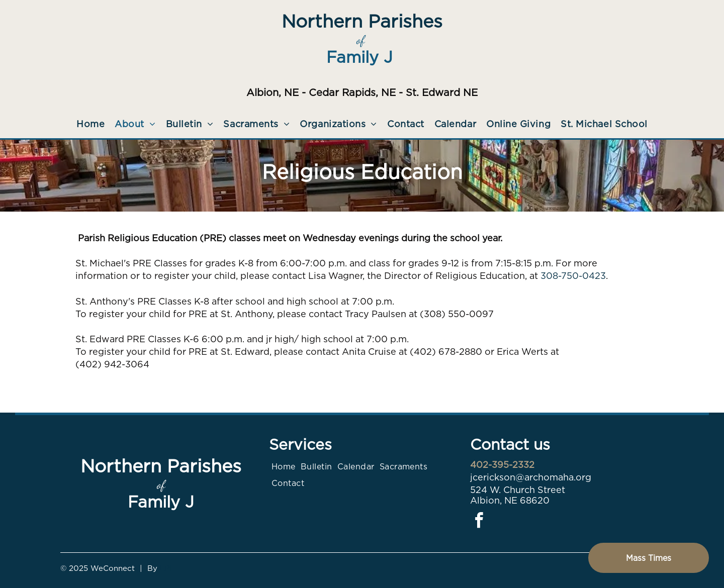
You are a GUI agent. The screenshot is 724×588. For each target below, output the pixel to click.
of (360, 40)
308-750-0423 (573, 276)
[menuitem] (90, 124)
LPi (166, 568)
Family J (359, 57)
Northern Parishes (362, 21)
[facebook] (479, 522)
